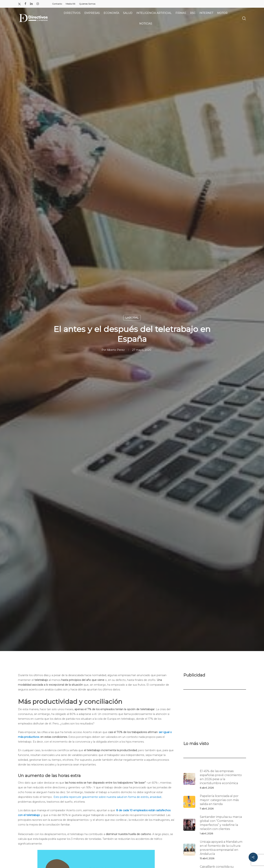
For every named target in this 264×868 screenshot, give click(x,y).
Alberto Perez (116, 350)
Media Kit (70, 4)
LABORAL (132, 318)
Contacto (57, 4)
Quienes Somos (87, 4)
